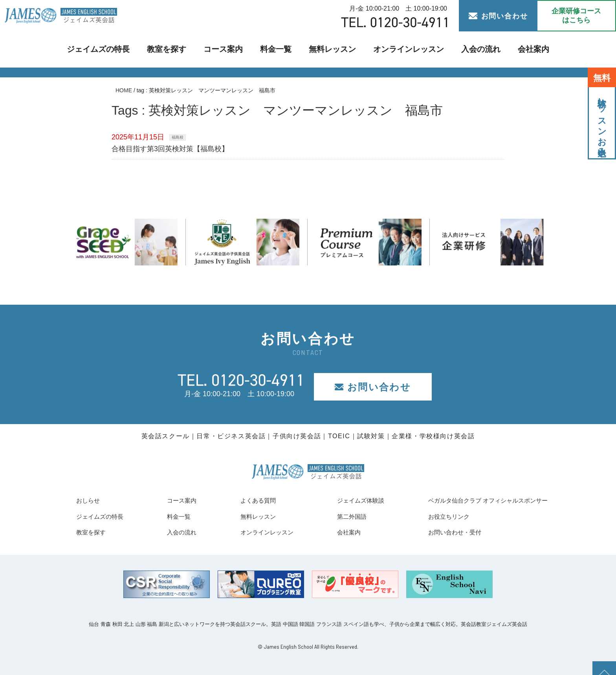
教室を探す (174, 49)
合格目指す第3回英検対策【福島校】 (170, 149)
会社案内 (519, 49)
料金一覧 (278, 49)
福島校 (178, 137)
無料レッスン (332, 49)
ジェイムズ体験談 (347, 500)
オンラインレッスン (402, 49)
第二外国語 (336, 516)
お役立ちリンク (429, 516)
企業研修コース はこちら (576, 16)
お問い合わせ (498, 16)
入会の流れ (468, 49)
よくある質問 (247, 500)
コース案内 (228, 49)
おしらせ (90, 500)
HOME (124, 90)
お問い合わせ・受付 (436, 532)
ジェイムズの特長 (110, 49)
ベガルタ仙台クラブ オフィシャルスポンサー (476, 500)
